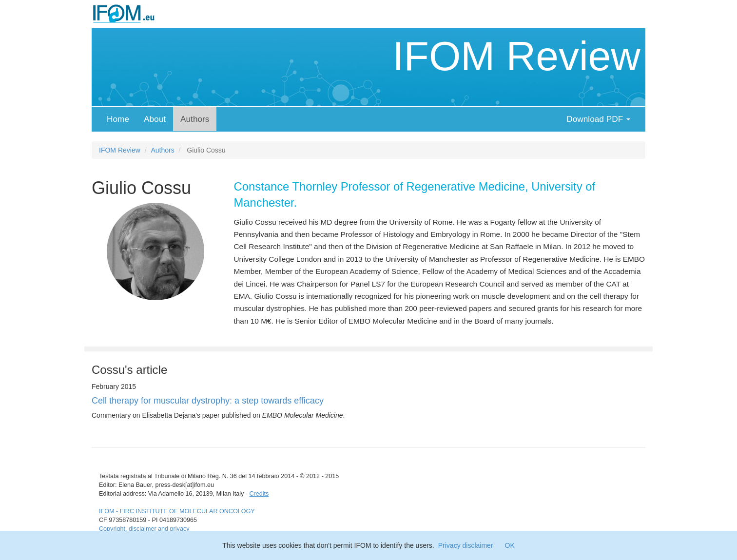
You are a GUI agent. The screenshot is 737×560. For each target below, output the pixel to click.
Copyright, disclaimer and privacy (144, 529)
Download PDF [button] (598, 119)
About (155, 119)
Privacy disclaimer (466, 545)
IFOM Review (516, 56)
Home (118, 119)
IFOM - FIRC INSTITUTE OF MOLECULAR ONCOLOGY (177, 511)
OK (510, 545)
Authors (195, 119)
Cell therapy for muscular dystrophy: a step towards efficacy (208, 401)
